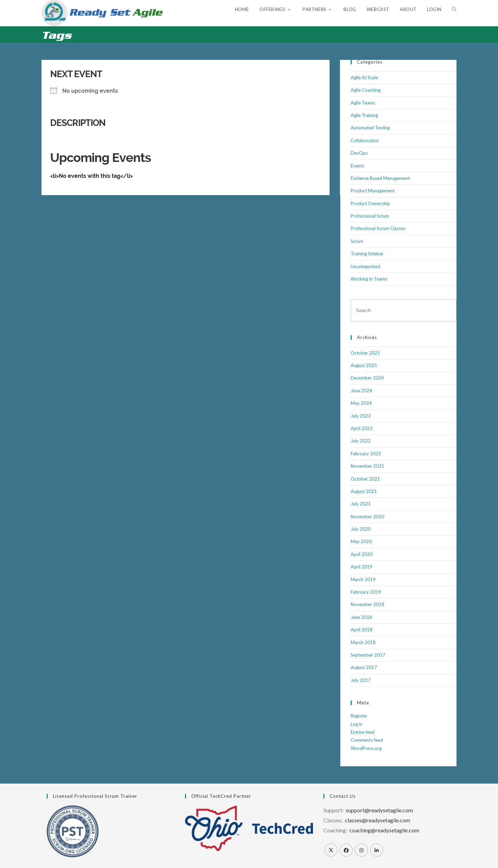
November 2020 (367, 517)
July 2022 (361, 441)
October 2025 (365, 353)
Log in (357, 724)
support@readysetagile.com (379, 810)
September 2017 (368, 655)
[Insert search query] (404, 310)
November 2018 (367, 604)
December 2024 (367, 378)
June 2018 (361, 617)
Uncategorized (365, 266)
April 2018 (362, 630)
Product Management (373, 191)
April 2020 (362, 554)
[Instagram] (361, 850)
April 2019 (362, 567)
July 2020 (361, 529)
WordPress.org (366, 748)
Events (357, 166)
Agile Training (364, 115)
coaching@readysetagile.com (384, 830)
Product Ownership (370, 203)
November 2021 (367, 466)
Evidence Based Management (380, 178)
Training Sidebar (367, 254)
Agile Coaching (366, 90)
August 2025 (364, 365)
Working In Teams (369, 279)
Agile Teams (363, 103)
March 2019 (363, 579)
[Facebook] (346, 850)
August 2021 (364, 491)
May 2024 (361, 403)
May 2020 (361, 541)
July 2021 (361, 504)
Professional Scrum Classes (378, 228)
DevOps (359, 153)
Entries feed (363, 732)
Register (359, 716)
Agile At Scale (364, 77)
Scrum (357, 241)
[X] (331, 850)
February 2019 (366, 592)
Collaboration (365, 140)
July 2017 (361, 680)
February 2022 (366, 454)
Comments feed (367, 740)
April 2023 (362, 428)
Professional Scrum (370, 216)
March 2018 (363, 642)
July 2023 (361, 416)
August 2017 (364, 667)
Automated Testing (370, 128)
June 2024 (361, 391)
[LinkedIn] (377, 850)
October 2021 (365, 479)
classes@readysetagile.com (377, 820)
